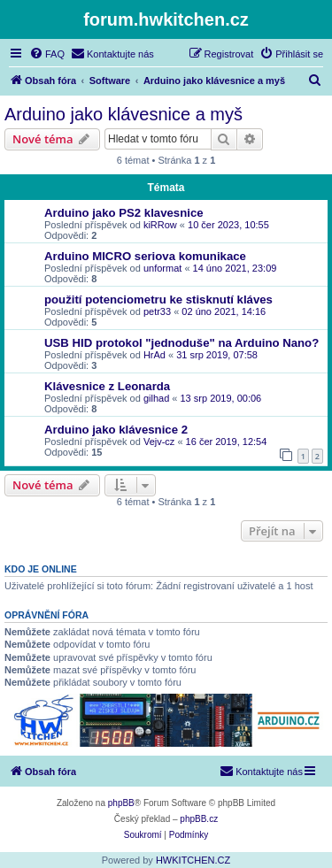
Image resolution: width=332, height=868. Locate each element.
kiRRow (160, 225)
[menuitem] (47, 54)
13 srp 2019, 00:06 (221, 398)
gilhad (156, 398)
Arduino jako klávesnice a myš (124, 114)
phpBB (121, 803)
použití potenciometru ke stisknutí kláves (158, 300)
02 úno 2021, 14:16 (224, 311)
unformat (162, 268)
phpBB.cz (199, 819)
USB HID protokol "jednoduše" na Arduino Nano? (181, 343)
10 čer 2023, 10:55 (228, 225)
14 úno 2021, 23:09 (235, 268)
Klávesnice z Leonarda (107, 386)
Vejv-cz (159, 442)
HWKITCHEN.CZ (193, 860)
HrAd (154, 355)
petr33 (157, 311)
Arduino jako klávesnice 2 (116, 430)
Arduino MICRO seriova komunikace (145, 256)
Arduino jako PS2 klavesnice (124, 213)
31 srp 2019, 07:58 (217, 355)
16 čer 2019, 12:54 (227, 442)
